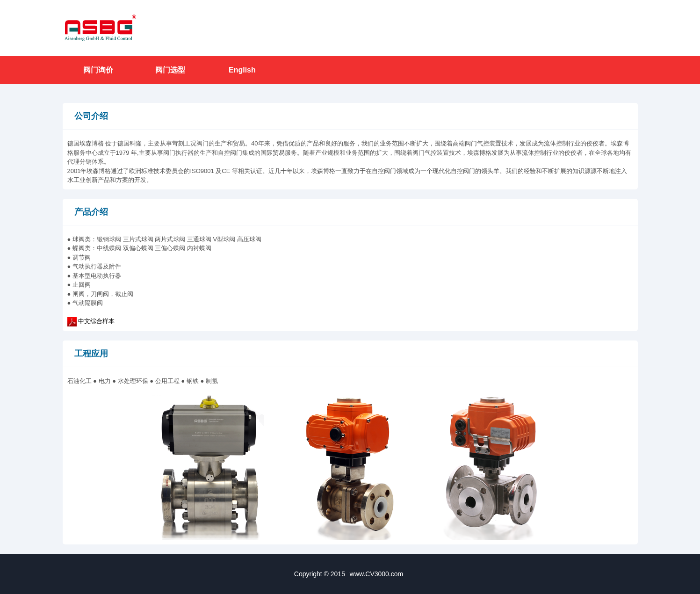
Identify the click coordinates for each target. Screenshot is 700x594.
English (242, 70)
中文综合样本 (96, 321)
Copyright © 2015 (350, 574)
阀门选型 (170, 70)
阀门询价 (98, 70)
